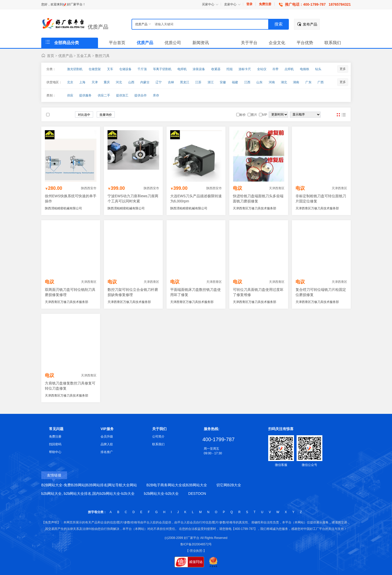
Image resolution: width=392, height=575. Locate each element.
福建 (235, 82)
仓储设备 (125, 69)
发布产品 (310, 24)
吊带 (275, 69)
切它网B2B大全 (229, 485)
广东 (308, 82)
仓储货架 (95, 69)
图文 (344, 115)
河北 (119, 82)
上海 (82, 82)
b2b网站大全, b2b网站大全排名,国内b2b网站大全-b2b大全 (88, 494)
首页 (51, 56)
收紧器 (216, 69)
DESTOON (197, 494)
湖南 (296, 82)
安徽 (223, 82)
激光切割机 (75, 69)
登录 (249, 4)
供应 (70, 95)
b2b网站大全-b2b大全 (161, 494)
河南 (272, 82)
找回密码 (55, 444)
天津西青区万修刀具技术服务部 (255, 208)
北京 (70, 82)
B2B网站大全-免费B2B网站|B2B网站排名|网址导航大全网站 (89, 485)
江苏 (198, 82)
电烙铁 (305, 69)
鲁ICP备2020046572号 (196, 544)
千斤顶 (142, 69)
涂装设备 (199, 69)
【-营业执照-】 (196, 551)
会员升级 (107, 437)
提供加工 (122, 95)
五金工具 (84, 56)
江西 (247, 82)
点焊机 (289, 69)
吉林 (171, 82)
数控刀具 (102, 56)
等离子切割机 (162, 69)
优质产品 (98, 27)
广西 (321, 82)
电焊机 (182, 69)
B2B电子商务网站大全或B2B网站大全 (177, 485)
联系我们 (158, 444)
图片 (338, 115)
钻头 (318, 69)
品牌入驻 (107, 444)
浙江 (211, 82)
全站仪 (262, 69)
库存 (156, 95)
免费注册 (265, 4)
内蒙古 (145, 82)
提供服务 (85, 95)
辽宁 (159, 82)
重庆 (107, 82)
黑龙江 (185, 82)
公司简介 (158, 437)
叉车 (110, 69)
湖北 (284, 82)
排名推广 (107, 452)
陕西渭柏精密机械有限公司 (63, 208)
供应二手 (104, 95)
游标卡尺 (245, 69)
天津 (95, 82)
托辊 (230, 69)
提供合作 (141, 95)
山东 (259, 82)
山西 (131, 82)
